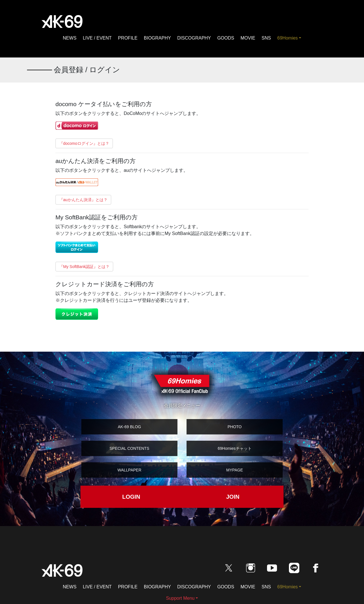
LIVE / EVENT (97, 38)
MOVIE (248, 38)
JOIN (233, 497)
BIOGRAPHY (157, 38)
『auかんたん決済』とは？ (83, 200)
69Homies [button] (288, 38)
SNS (266, 38)
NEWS (70, 38)
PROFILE (128, 38)
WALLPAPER (129, 470)
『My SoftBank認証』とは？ (84, 267)
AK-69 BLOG (129, 427)
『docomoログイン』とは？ (84, 143)
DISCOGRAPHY (194, 38)
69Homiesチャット (234, 448)
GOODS (226, 38)
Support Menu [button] (180, 598)
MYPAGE (235, 470)
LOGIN (131, 497)
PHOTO (235, 427)
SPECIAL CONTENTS (129, 448)
